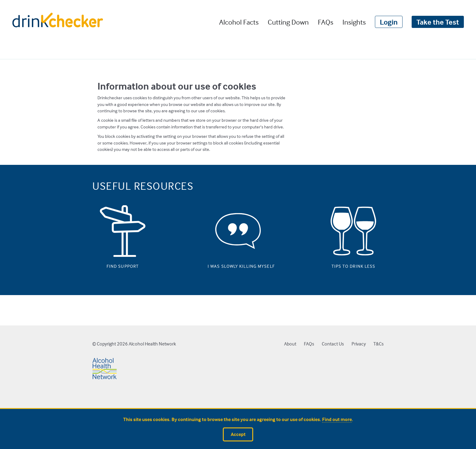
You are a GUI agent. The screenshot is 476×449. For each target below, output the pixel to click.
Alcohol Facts (239, 22)
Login (389, 22)
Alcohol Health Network (152, 344)
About (290, 344)
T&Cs (379, 344)
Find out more (337, 419)
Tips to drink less (354, 265)
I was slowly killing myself (238, 265)
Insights (354, 22)
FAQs (326, 22)
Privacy (359, 344)
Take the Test (438, 22)
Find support (123, 265)
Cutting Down (288, 22)
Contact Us (333, 344)
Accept (238, 434)
